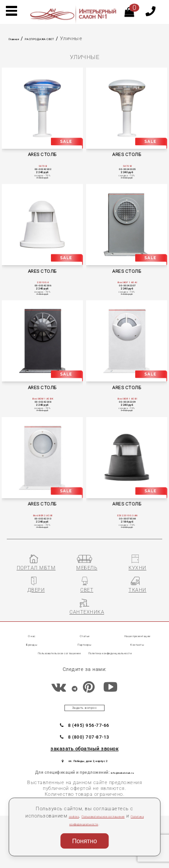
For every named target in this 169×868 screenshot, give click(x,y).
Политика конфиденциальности (102, 824)
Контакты (137, 688)
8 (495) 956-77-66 (84, 772)
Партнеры (85, 688)
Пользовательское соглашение (73, 697)
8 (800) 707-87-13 (84, 785)
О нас (32, 680)
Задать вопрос (85, 752)
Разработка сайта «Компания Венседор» (123, 865)
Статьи (85, 680)
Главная (19, 39)
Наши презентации (137, 680)
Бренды (32, 688)
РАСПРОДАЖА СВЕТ (60, 39)
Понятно (84, 841)
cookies (81, 816)
